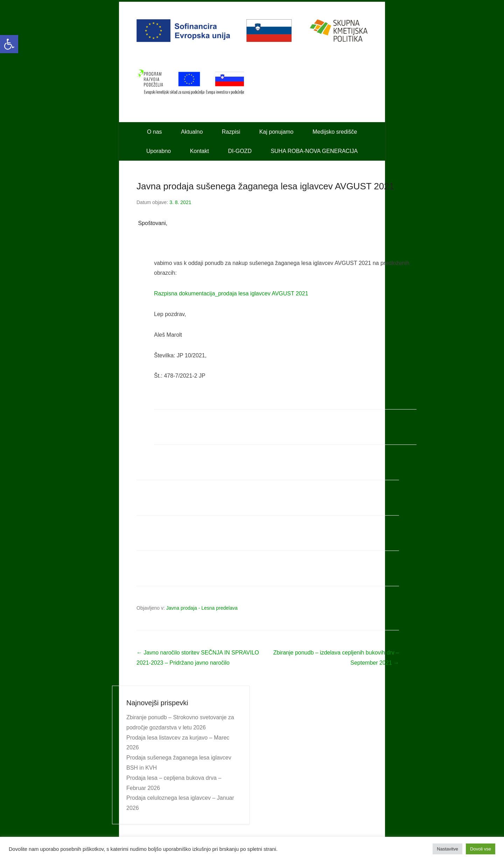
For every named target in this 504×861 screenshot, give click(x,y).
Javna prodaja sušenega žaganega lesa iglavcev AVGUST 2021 (265, 186)
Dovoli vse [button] (481, 849)
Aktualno (192, 132)
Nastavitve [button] (447, 849)
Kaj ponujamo (276, 132)
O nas (155, 132)
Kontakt (199, 151)
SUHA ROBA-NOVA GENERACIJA (314, 151)
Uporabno (159, 151)
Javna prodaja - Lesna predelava (202, 608)
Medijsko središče (335, 132)
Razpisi (231, 132)
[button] (9, 44)
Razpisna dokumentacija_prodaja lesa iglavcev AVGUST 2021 (231, 293)
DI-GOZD (240, 151)
